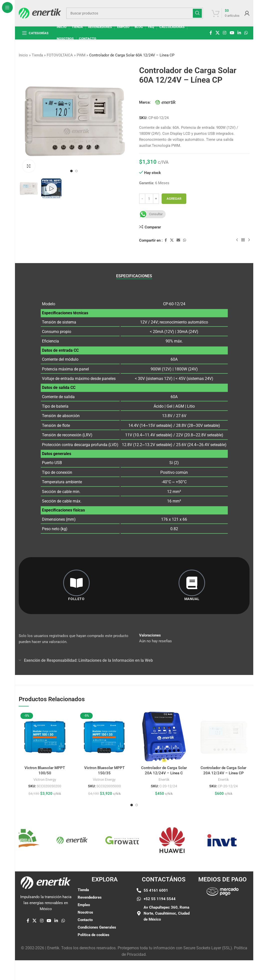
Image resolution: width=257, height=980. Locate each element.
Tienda (37, 55)
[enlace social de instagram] (225, 33)
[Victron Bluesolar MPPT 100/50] (45, 737)
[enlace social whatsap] (246, 33)
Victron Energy (45, 780)
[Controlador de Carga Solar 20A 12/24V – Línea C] (164, 737)
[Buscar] (135, 13)
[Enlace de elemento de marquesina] (29, 840)
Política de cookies (94, 935)
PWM (81, 55)
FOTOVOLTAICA (60, 55)
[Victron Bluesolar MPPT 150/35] (105, 737)
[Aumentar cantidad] (156, 199)
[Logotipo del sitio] (40, 13)
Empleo (84, 905)
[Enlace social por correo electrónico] (178, 240)
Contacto (85, 920)
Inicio (23, 55)
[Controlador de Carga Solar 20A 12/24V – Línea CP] (224, 716)
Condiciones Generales (97, 927)
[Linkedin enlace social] (239, 33)
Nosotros (85, 912)
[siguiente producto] (249, 240)
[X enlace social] (217, 33)
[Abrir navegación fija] (35, 33)
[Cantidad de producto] (149, 199)
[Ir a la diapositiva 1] (71, 171)
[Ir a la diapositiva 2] (76, 171)
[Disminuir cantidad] (142, 199)
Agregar (174, 199)
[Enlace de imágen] (223, 891)
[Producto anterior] (237, 240)
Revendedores (90, 897)
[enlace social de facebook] (211, 33)
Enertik (164, 780)
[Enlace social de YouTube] (232, 33)
